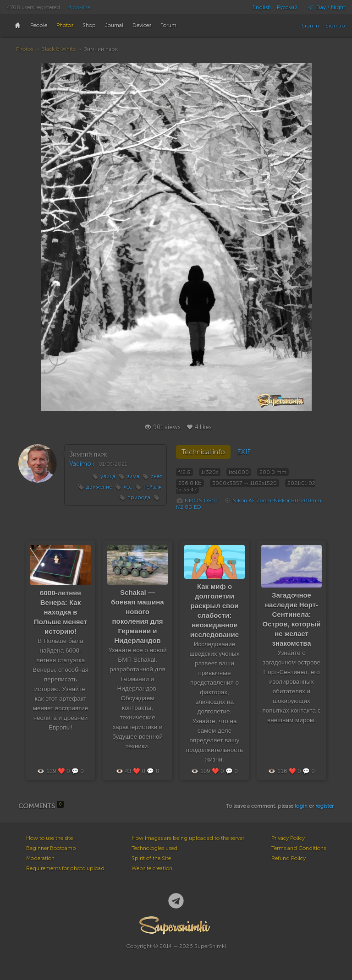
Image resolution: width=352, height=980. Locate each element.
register (324, 806)
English (262, 7)
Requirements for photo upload (65, 868)
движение (99, 487)
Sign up (335, 26)
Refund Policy (289, 858)
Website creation (152, 868)
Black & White (58, 49)
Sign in (310, 26)
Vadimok (82, 464)
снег (156, 476)
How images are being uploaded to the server (188, 838)
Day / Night (324, 7)
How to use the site (49, 838)
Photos (25, 49)
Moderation (40, 858)
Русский (287, 7)
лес (128, 487)
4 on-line (79, 7)
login (301, 806)
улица (108, 476)
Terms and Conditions (299, 848)
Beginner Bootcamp (51, 848)
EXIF (244, 452)
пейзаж (153, 487)
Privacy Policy (288, 838)
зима (133, 476)
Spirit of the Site (151, 858)
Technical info (203, 452)
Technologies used (154, 848)
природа (139, 497)
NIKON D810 (201, 501)
